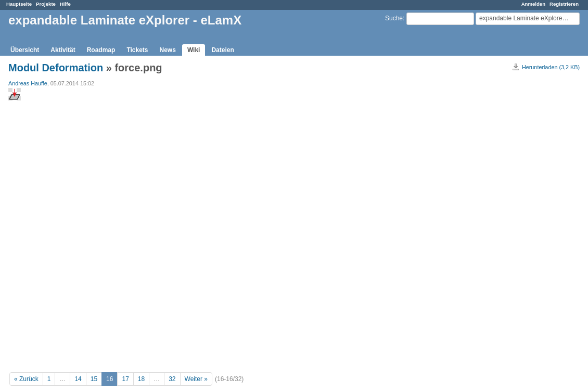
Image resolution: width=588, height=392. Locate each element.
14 (78, 379)
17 (125, 379)
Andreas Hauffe (28, 83)
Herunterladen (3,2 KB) (551, 67)
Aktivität (63, 50)
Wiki (194, 50)
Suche (394, 18)
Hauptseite (19, 4)
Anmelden (533, 4)
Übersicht (25, 50)
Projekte (46, 4)
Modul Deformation (56, 68)
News (168, 50)
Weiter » (196, 379)
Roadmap (101, 50)
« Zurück (26, 379)
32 (172, 379)
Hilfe (65, 4)
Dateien (222, 50)
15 (94, 379)
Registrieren (564, 4)
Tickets (137, 50)
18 (141, 379)
